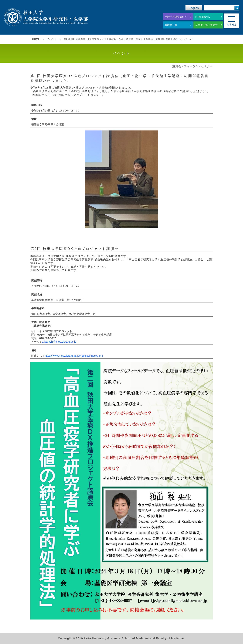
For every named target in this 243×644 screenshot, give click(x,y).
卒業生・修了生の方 (206, 25)
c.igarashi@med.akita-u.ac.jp (59, 342)
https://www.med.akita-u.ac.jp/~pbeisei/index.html (74, 356)
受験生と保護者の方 (176, 17)
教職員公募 (171, 25)
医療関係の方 (203, 17)
